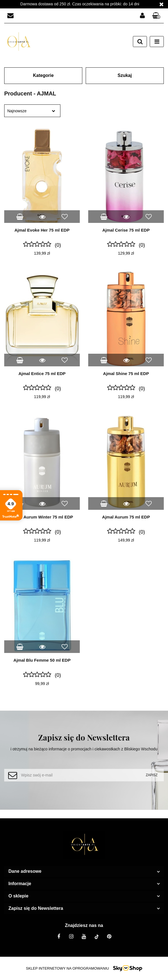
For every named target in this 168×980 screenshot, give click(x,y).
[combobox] (32, 111)
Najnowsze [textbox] (17, 111)
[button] (156, 16)
